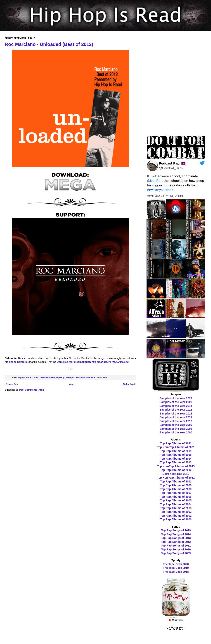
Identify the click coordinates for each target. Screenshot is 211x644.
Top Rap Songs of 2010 (176, 549)
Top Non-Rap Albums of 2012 (176, 478)
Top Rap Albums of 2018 (176, 455)
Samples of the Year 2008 (176, 429)
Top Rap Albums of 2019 (176, 451)
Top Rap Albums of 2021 (176, 443)
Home (71, 384)
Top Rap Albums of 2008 (176, 489)
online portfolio (18, 362)
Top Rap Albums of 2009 (176, 485)
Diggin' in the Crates (28, 377)
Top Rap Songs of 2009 (176, 553)
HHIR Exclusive (47, 377)
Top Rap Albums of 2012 (176, 470)
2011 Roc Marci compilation (93, 362)
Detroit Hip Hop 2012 (176, 474)
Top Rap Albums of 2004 (176, 504)
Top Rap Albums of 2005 (176, 500)
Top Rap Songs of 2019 (176, 530)
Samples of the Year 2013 (176, 410)
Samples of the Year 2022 (176, 398)
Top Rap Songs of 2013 (176, 538)
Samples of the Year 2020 (176, 402)
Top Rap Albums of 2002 (176, 512)
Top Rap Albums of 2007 (176, 493)
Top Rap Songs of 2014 (176, 534)
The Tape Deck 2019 (176, 568)
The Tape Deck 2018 (176, 572)
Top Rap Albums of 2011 (176, 481)
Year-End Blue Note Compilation (92, 377)
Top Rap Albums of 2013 (176, 462)
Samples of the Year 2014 (176, 406)
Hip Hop (60, 377)
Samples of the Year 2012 (176, 414)
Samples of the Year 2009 (176, 425)
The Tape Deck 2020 (176, 564)
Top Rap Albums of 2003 (176, 508)
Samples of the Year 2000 (176, 432)
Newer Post (12, 384)
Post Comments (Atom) (32, 390)
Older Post (129, 384)
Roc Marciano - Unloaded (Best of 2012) (49, 44)
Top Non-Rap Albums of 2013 (176, 466)
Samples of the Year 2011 (176, 417)
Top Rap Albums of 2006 (176, 497)
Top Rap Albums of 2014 (176, 459)
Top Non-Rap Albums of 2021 (176, 447)
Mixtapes (70, 377)
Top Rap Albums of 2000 (176, 519)
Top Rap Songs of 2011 (176, 546)
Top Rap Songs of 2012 (176, 542)
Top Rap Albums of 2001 (176, 516)
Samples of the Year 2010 (176, 421)
